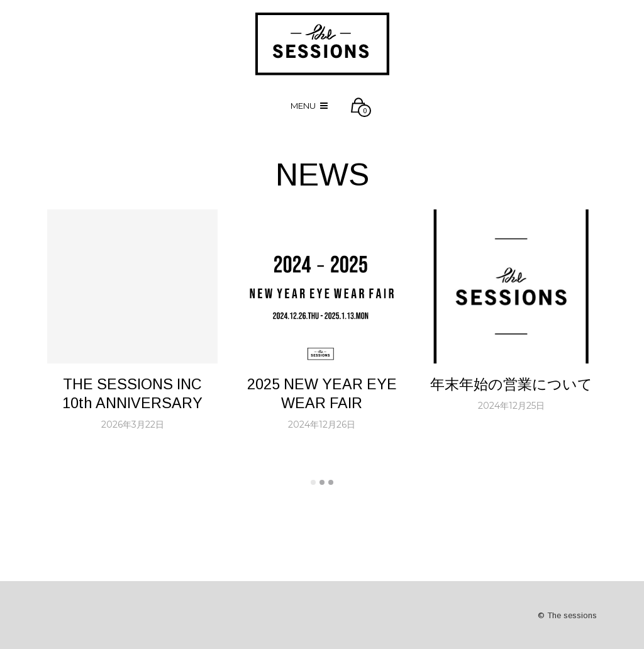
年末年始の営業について (511, 384)
